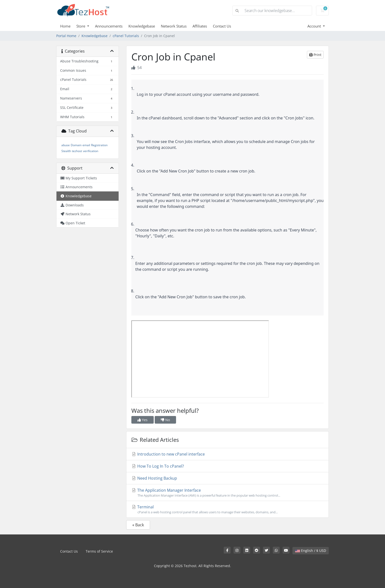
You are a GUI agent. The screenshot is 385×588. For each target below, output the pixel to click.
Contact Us (222, 26)
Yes (143, 420)
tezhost (77, 151)
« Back (138, 525)
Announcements (109, 26)
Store (81, 26)
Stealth (66, 151)
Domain (76, 145)
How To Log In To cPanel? (158, 466)
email (86, 145)
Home (65, 26)
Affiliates (200, 26)
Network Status (174, 26)
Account (315, 26)
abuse (66, 145)
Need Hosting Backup (154, 478)
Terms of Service (99, 551)
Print (315, 55)
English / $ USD (311, 551)
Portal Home (66, 36)
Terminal (227, 509)
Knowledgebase (142, 26)
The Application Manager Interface (227, 493)
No (165, 420)
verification (91, 151)
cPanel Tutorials (126, 36)
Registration (99, 145)
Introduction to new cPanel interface (168, 454)
